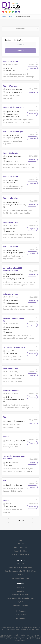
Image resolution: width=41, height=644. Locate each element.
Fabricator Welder (11, 294)
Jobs (10, 16)
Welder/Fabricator (11, 86)
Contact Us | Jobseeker (21, 605)
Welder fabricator (11, 198)
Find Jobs (21, 587)
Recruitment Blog (20, 547)
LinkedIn (22, 618)
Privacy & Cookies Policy (20, 555)
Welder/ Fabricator (11, 153)
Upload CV (20, 591)
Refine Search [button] (20, 29)
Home (4, 16)
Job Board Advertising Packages (21, 567)
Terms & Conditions (20, 551)
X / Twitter (22, 615)
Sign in (21, 575)
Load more (21, 521)
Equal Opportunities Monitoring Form (20, 598)
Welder (6, 417)
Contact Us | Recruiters (21, 578)
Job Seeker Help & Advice (21, 595)
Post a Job (21, 564)
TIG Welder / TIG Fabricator (14, 347)
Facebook (22, 611)
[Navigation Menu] (37, 4)
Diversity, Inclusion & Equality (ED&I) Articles (20, 571)
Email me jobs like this (14, 40)
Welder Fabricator (11, 62)
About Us (20, 544)
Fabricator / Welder (11, 391)
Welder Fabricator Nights (13, 107)
